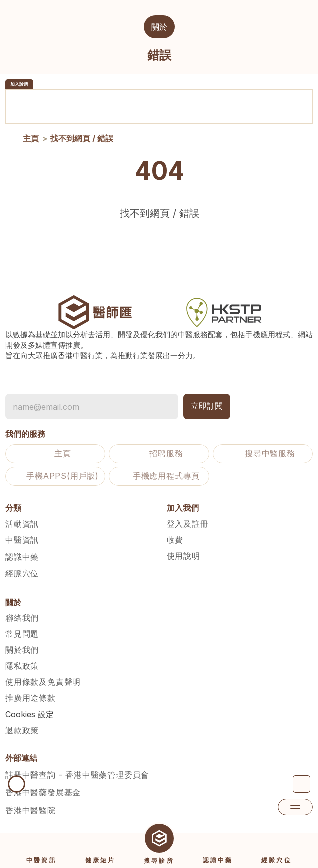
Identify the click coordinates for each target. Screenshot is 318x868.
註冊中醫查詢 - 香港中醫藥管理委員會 (77, 775)
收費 (175, 540)
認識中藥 (22, 557)
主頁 (31, 140)
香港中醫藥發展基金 (43, 792)
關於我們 (22, 650)
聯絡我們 (22, 618)
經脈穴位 (22, 573)
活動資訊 (22, 524)
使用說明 (184, 556)
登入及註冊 (188, 524)
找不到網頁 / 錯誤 (82, 140)
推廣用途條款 (30, 698)
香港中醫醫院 (30, 810)
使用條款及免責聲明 (43, 682)
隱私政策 (22, 666)
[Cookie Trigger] (29, 714)
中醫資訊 (22, 540)
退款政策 (22, 730)
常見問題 (22, 634)
